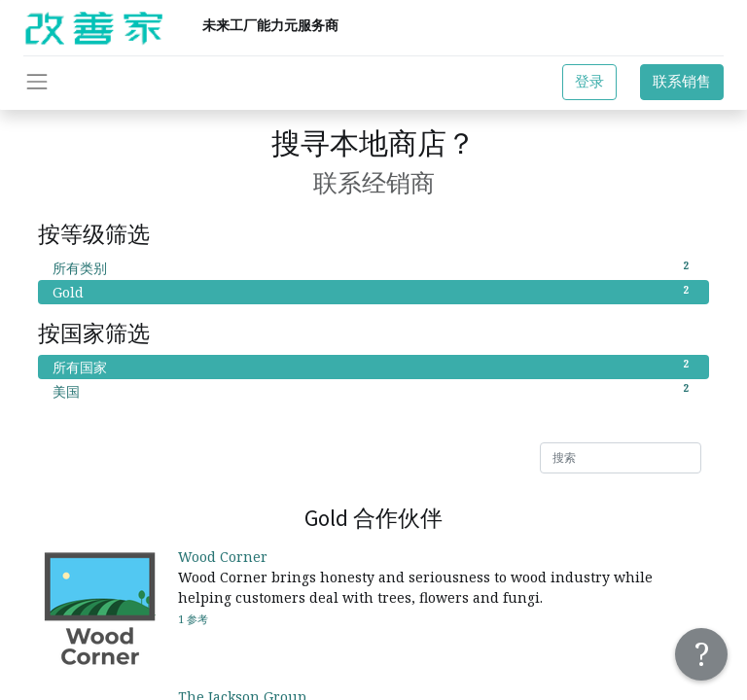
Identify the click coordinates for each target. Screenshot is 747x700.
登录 (589, 81)
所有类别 (373, 267)
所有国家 (373, 367)
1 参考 (193, 619)
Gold (373, 292)
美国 (373, 391)
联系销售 (682, 81)
